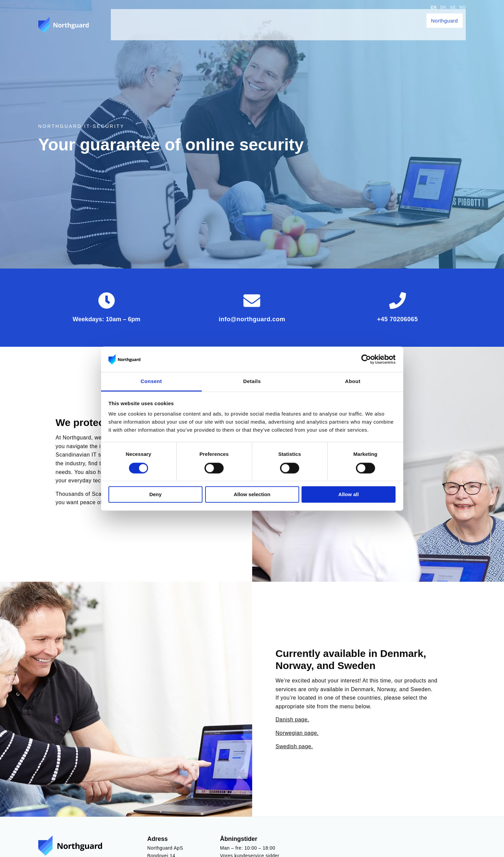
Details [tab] (252, 382)
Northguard (448, 17)
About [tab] (353, 382)
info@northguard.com (252, 319)
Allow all (349, 495)
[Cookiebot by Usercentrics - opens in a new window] (366, 359)
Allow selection (252, 495)
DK (443, 7)
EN (434, 7)
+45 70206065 (398, 319)
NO (463, 7)
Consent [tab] (151, 382)
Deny (156, 495)
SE (453, 7)
